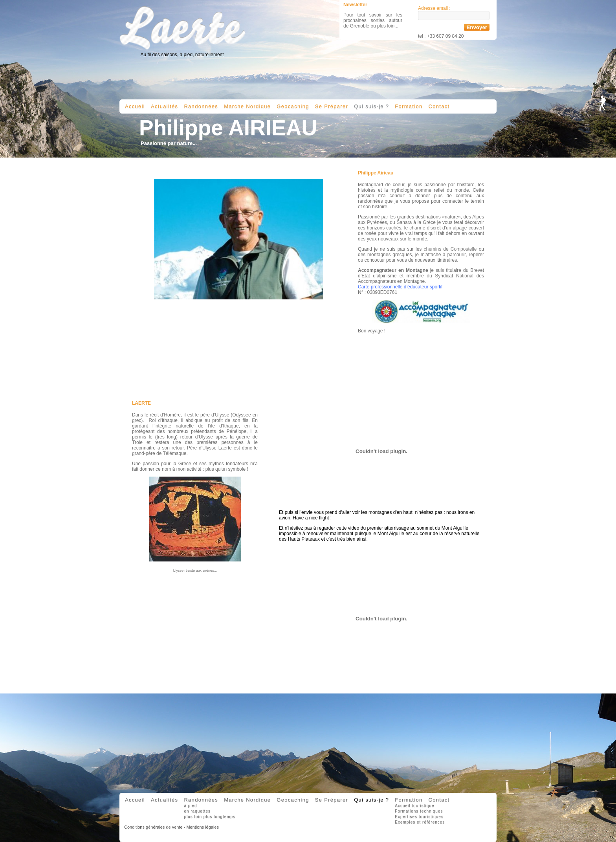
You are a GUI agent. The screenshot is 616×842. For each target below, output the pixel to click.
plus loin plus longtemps (210, 817)
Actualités (164, 106)
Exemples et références (420, 822)
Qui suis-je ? (371, 106)
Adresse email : (434, 8)
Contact (439, 106)
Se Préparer (332, 106)
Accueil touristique (414, 806)
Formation (409, 106)
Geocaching (293, 106)
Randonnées (201, 106)
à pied (190, 806)
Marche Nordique (247, 106)
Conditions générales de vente (153, 827)
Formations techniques (419, 811)
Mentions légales (203, 827)
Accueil (135, 106)
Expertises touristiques (419, 817)
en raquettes (197, 811)
